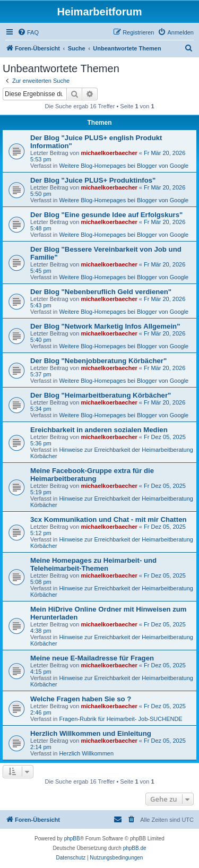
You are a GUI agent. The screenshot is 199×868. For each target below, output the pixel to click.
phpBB (72, 839)
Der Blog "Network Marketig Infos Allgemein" (105, 326)
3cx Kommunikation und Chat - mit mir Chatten (109, 519)
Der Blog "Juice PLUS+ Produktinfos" (93, 180)
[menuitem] (28, 32)
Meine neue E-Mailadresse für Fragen (92, 658)
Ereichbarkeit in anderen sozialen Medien (99, 430)
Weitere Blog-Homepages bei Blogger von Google (124, 166)
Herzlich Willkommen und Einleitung (91, 733)
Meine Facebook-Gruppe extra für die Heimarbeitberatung (92, 475)
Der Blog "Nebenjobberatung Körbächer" (98, 361)
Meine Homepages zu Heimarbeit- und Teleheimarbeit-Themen (93, 564)
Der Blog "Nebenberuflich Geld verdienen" (101, 292)
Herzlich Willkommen (86, 753)
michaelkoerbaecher (109, 153)
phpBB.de (135, 848)
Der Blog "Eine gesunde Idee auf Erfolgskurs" (106, 215)
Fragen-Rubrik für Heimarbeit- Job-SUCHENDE (120, 719)
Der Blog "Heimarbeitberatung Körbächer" (101, 395)
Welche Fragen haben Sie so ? (81, 699)
